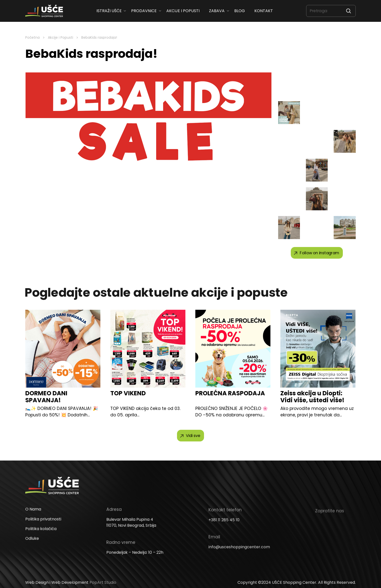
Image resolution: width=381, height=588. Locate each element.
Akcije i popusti (183, 11)
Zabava (217, 11)
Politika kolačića (41, 537)
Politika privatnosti (43, 527)
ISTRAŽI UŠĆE (109, 11)
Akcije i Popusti (60, 37)
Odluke (32, 546)
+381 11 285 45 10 (224, 527)
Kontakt (264, 11)
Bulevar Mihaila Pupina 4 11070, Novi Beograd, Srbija (131, 530)
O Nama (33, 517)
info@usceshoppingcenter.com (239, 554)
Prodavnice (144, 11)
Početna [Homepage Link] (32, 37)
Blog (239, 11)
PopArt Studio (103, 582)
